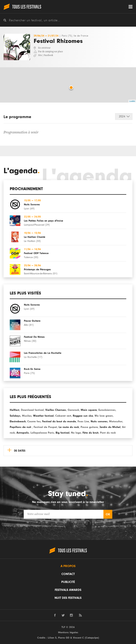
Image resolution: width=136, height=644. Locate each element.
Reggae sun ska (83, 416)
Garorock (73, 410)
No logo (76, 433)
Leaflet (132, 101)
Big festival (63, 433)
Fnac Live (83, 421)
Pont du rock (108, 433)
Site (40, 55)
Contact (68, 574)
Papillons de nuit (21, 427)
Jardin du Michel (110, 427)
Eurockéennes (107, 410)
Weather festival (43, 416)
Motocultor (116, 421)
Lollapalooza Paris (42, 433)
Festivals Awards (68, 590)
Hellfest (15, 410)
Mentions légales (68, 632)
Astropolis (23, 433)
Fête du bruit (90, 433)
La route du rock (69, 427)
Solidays (15, 416)
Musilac (27, 416)
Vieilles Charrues (56, 410)
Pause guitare (89, 427)
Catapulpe (92, 638)
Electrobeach (18, 421)
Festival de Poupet (45, 427)
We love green (104, 416)
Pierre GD (64, 638)
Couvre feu (34, 421)
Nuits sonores (99, 421)
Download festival (32, 410)
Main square (89, 410)
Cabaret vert (63, 416)
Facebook (48, 55)
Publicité (68, 582)
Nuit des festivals (68, 598)
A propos (68, 566)
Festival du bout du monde (59, 421)
